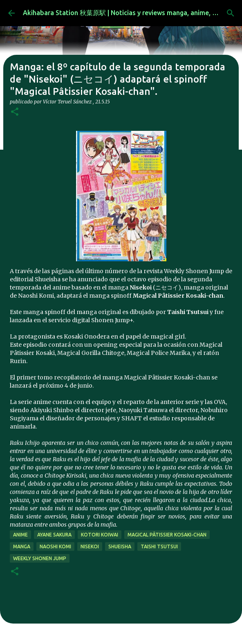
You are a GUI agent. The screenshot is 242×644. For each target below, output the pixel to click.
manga (22, 546)
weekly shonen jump (40, 558)
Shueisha (120, 546)
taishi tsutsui (159, 546)
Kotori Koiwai (100, 535)
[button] (15, 112)
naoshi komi (55, 546)
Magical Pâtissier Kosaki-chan (167, 535)
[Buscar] (231, 13)
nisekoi (90, 546)
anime (20, 535)
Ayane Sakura (54, 535)
